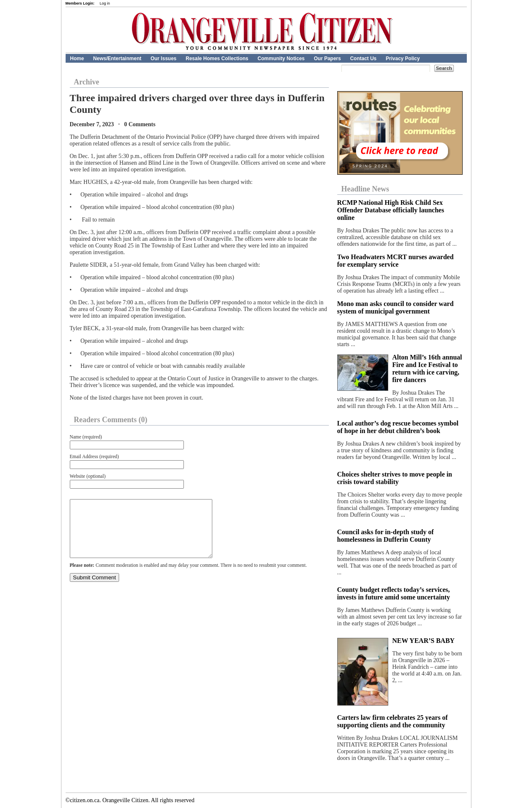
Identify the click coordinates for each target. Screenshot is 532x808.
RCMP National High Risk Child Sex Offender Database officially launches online (391, 210)
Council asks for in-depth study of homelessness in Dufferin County (386, 536)
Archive (87, 82)
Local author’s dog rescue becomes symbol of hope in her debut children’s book (398, 427)
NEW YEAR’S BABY (424, 641)
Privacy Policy (403, 59)
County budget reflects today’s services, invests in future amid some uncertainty (394, 593)
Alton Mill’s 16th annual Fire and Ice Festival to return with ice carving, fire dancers (427, 368)
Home (77, 59)
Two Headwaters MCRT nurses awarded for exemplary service (396, 261)
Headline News (365, 189)
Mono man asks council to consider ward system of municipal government (396, 307)
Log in (105, 3)
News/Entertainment (117, 59)
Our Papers (327, 59)
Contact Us (363, 59)
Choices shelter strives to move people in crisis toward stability (395, 478)
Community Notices (281, 59)
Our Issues (163, 59)
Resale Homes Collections (217, 59)
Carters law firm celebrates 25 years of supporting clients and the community (393, 721)
